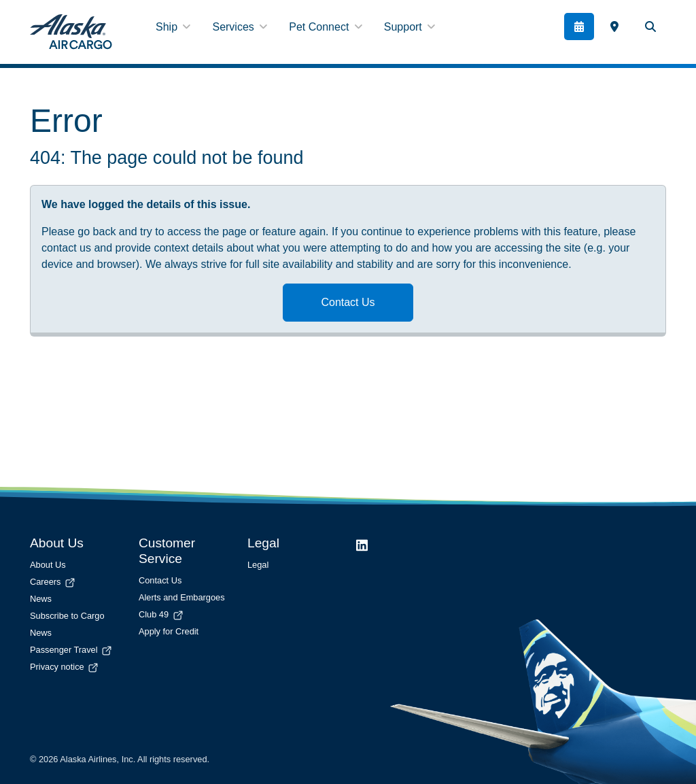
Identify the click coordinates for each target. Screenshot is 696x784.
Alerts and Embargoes (182, 597)
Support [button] (410, 27)
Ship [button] (173, 27)
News (41, 599)
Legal (258, 565)
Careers (53, 582)
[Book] (579, 27)
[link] (614, 27)
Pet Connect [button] (326, 27)
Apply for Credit (169, 631)
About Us (48, 565)
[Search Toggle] (650, 27)
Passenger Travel (72, 650)
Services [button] (240, 27)
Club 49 (162, 614)
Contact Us (348, 302)
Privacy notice (65, 667)
